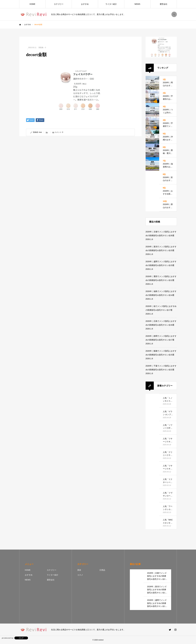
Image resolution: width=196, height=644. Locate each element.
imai (40, 132)
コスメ (80, 575)
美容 (79, 570)
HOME (32, 4)
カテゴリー (59, 4)
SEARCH (174, 14)
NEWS (137, 4)
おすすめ (85, 4)
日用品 (102, 570)
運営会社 (164, 4)
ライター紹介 (111, 4)
